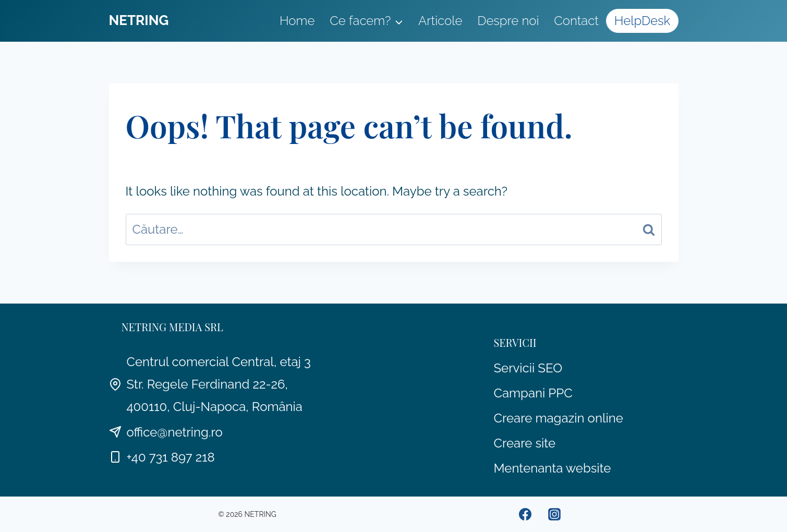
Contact (576, 21)
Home (297, 21)
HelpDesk (642, 21)
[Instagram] (554, 514)
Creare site (525, 443)
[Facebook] (525, 514)
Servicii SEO (528, 368)
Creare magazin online (559, 418)
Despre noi (508, 21)
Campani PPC (533, 393)
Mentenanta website (553, 468)
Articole (440, 21)
